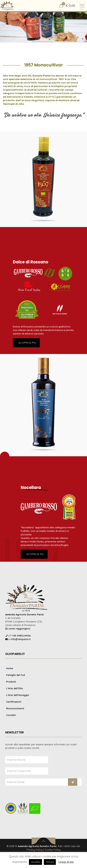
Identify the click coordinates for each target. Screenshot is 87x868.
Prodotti (11, 682)
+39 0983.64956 (21, 636)
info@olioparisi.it (21, 639)
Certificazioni (14, 702)
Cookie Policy (53, 850)
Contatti (11, 715)
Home (10, 668)
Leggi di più (66, 862)
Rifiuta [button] (50, 862)
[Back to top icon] (44, 841)
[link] (43, 179)
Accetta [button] (35, 862)
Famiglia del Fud (15, 675)
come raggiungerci (19, 629)
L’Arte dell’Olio (15, 688)
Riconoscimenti (15, 708)
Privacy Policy (35, 850)
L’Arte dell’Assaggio (18, 695)
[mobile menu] (82, 6)
